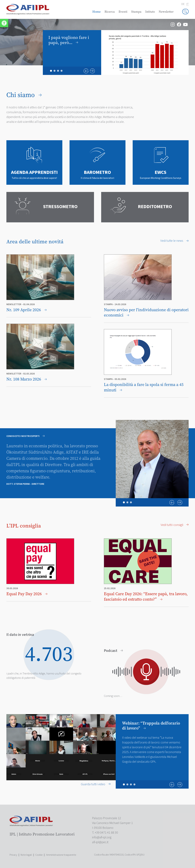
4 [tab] (62, 71)
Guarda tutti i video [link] (96, 784)
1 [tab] (51, 71)
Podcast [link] (113, 651)
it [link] (187, 4)
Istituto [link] (150, 12)
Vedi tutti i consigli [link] (175, 525)
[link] (4, 23)
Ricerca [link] (110, 12)
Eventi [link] (123, 12)
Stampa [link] (136, 12)
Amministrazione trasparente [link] (61, 855)
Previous (86, 71)
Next (92, 71)
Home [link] (97, 12)
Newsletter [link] (166, 12)
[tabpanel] (116, 53)
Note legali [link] (26, 855)
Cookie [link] (39, 855)
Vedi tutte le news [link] (174, 241)
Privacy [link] (13, 855)
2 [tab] (55, 71)
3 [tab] (58, 71)
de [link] (183, 4)
